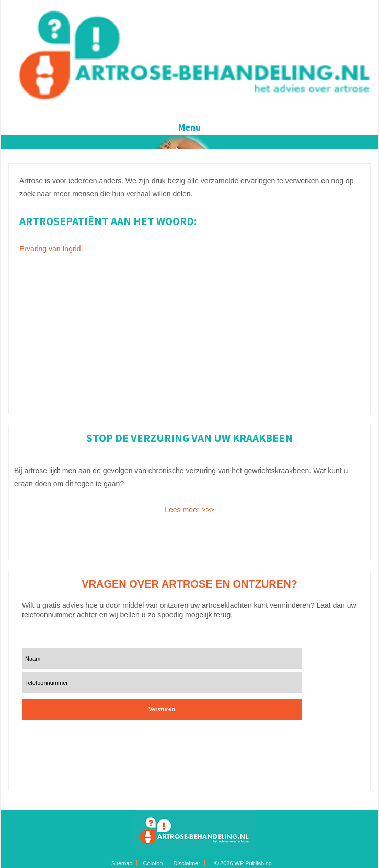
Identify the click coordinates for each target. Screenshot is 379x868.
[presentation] (85, 739)
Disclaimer (186, 863)
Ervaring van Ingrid (50, 249)
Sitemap (122, 863)
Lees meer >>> (189, 510)
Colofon (153, 863)
